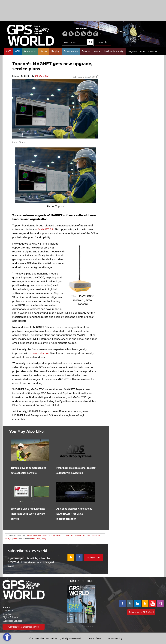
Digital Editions (10, 617)
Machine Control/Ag (114, 51)
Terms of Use (95, 638)
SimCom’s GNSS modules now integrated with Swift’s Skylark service (28, 514)
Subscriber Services (12, 621)
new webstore (40, 353)
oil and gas (95, 535)
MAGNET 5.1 (46, 229)
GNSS (9, 51)
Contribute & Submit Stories (24, 627)
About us (7, 607)
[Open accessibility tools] (7, 637)
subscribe (103, 42)
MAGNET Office (84, 535)
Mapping (55, 51)
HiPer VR (51, 535)
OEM (18, 51)
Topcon (16, 539)
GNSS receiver (42, 535)
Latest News (35, 539)
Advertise (153, 51)
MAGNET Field (72, 535)
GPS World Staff (42, 76)
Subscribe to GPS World (141, 612)
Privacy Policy (115, 638)
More (143, 51)
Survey (44, 51)
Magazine (133, 51)
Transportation (71, 51)
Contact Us (8, 611)
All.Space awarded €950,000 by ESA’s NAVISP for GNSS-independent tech (74, 514)
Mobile (97, 51)
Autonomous (30, 51)
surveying (9, 539)
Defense (86, 51)
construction (31, 535)
